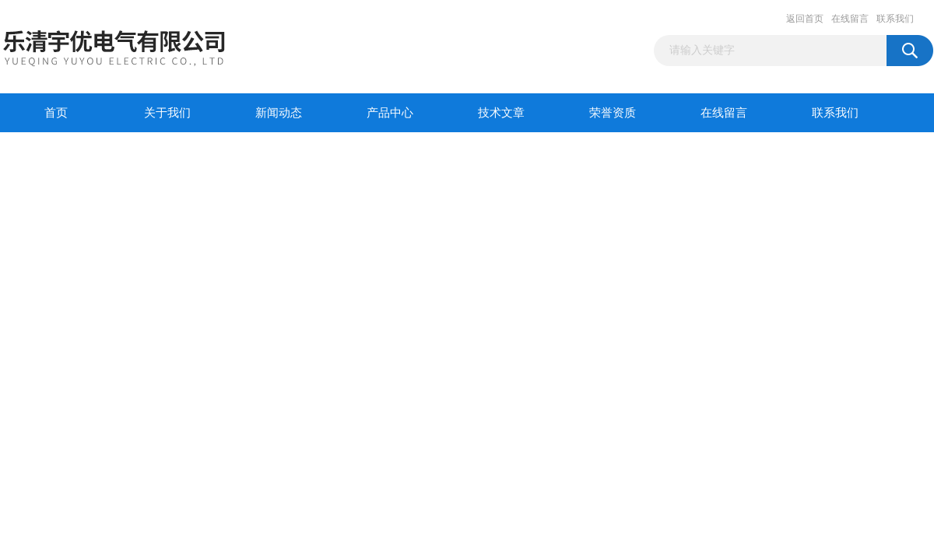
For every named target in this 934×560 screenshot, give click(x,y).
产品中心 (390, 113)
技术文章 (501, 113)
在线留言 (850, 19)
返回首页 (805, 19)
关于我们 (167, 113)
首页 (56, 113)
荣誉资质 (613, 113)
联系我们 (895, 19)
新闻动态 (279, 113)
